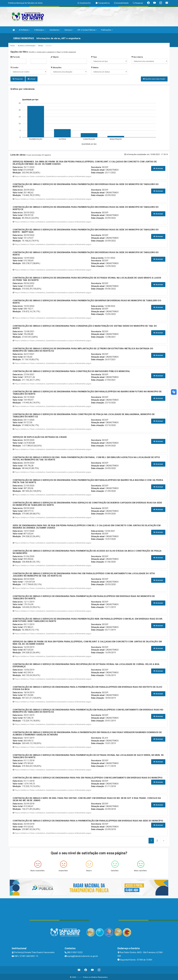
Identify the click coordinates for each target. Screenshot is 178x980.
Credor (15, 68)
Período (15, 57)
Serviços (69, 30)
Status (95, 68)
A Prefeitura (24, 30)
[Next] (157, 840)
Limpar (31, 79)
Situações (56, 68)
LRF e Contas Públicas (87, 30)
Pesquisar (18, 79)
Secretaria (137, 57)
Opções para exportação (154, 79)
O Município (40, 30)
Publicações (107, 30)
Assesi (79, 976)
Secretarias (55, 30)
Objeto (55, 57)
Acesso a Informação (27, 46)
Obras (40, 46)
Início (13, 46)
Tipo (94, 57)
